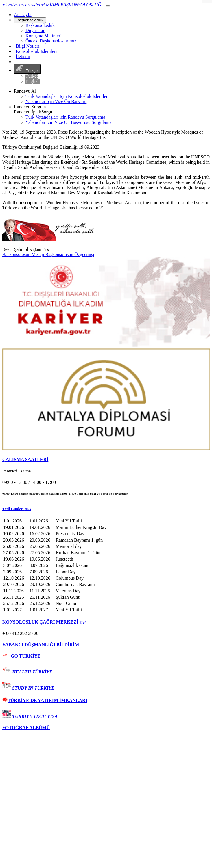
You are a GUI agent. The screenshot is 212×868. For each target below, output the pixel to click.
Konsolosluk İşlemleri (36, 51)
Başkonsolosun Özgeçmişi (70, 254)
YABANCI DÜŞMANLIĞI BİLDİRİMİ (42, 645)
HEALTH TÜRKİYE (32, 672)
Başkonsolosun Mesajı (24, 254)
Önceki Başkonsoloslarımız (51, 41)
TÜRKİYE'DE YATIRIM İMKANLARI (45, 700)
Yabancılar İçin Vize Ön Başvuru (56, 101)
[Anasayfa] (23, 15)
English (33, 81)
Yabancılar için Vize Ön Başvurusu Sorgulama (69, 122)
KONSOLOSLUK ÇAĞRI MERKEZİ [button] (44, 622)
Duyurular (35, 30)
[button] (106, 509)
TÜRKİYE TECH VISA (35, 716)
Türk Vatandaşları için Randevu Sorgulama (65, 117)
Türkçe (27, 69)
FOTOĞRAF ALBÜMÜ (26, 728)
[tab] (106, 460)
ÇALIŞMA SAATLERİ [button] (25, 459)
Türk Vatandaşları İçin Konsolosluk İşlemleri (67, 96)
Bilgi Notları (28, 46)
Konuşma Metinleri (44, 36)
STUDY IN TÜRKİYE (33, 688)
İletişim (23, 56)
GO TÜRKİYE (26, 656)
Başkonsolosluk (30, 20)
